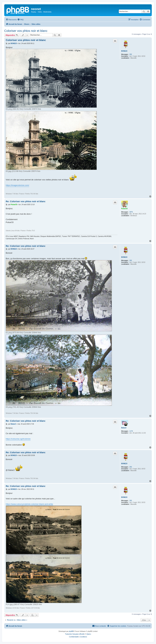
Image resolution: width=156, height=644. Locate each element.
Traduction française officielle (75, 634)
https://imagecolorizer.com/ (17, 185)
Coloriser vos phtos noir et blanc (26, 31)
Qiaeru (89, 634)
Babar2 (124, 428)
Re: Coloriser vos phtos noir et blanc (26, 201)
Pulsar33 (124, 209)
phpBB (71, 631)
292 (131, 54)
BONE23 (124, 51)
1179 (131, 431)
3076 (131, 212)
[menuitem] (20, 20)
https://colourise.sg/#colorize (18, 439)
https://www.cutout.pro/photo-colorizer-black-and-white (29, 504)
